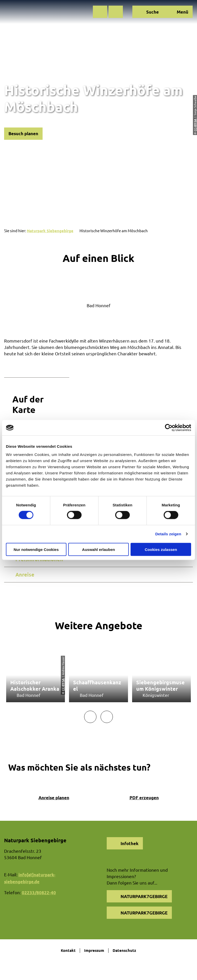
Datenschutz (124, 951)
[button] (100, 12)
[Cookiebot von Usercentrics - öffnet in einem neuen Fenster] (169, 428)
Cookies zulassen (161, 549)
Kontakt (68, 951)
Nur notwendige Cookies (36, 549)
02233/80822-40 (39, 893)
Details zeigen (168, 534)
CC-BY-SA (63, 685)
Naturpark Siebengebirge (50, 231)
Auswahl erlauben (98, 549)
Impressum (94, 951)
